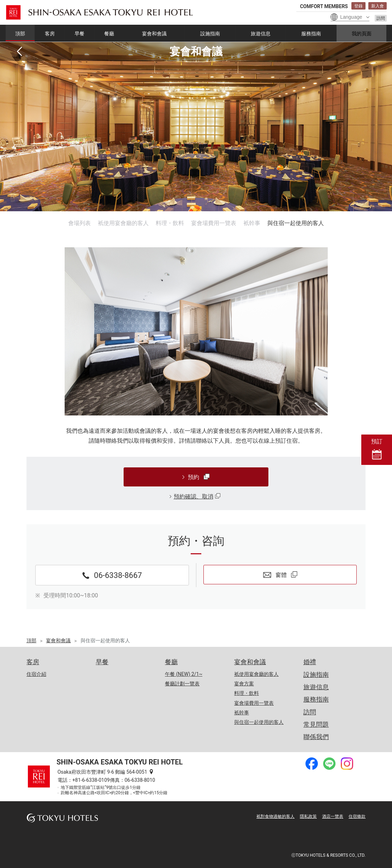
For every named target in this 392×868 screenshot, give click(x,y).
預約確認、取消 (194, 497)
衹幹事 (252, 223)
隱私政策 (308, 816)
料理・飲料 (170, 223)
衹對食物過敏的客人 (275, 816)
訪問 (381, 18)
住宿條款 (357, 816)
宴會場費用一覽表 (214, 223)
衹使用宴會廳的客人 (123, 223)
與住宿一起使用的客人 (296, 223)
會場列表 (79, 223)
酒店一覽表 (333, 816)
